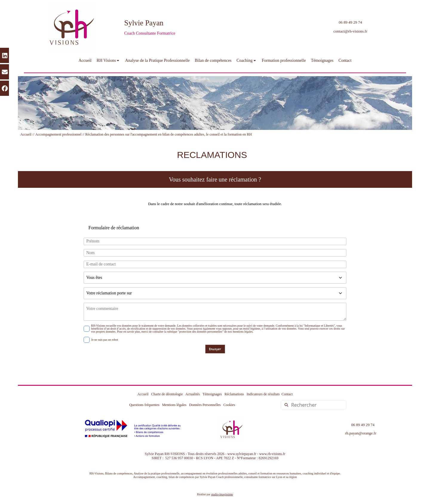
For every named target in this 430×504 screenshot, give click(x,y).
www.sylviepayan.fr (242, 454)
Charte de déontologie (167, 394)
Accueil (26, 134)
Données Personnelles (205, 405)
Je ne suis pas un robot (101, 340)
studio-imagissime (222, 494)
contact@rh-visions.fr (350, 31)
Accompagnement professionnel (58, 134)
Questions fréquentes (144, 405)
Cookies (229, 405)
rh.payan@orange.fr (361, 433)
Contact (287, 394)
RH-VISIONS (175, 454)
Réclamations (234, 394)
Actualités (193, 394)
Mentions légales (173, 405)
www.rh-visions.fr (272, 454)
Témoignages (212, 394)
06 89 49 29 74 (350, 22)
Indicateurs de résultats (263, 394)
